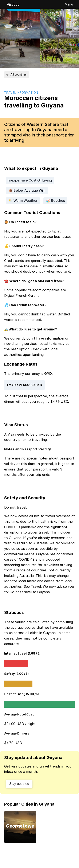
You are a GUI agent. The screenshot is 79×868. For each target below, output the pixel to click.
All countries (16, 74)
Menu (69, 4)
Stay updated (19, 784)
